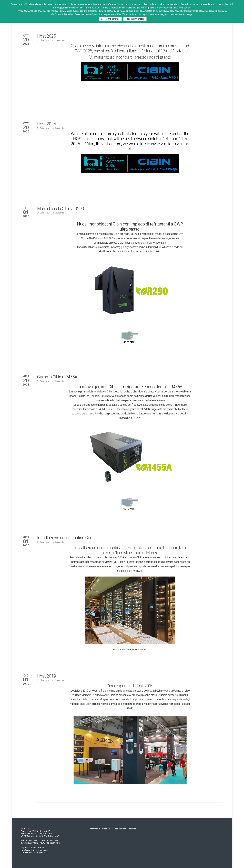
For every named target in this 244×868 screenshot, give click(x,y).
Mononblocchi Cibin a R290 (61, 209)
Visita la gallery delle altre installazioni (130, 649)
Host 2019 (47, 676)
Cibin (42, 40)
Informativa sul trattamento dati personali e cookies (113, 829)
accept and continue (110, 19)
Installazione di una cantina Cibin (65, 538)
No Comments (58, 40)
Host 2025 (47, 36)
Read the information (135, 19)
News (48, 40)
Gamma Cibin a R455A (57, 377)
